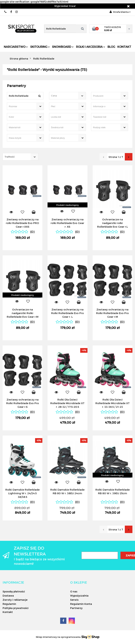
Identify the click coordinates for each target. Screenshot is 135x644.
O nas (74, 591)
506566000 (6, 12)
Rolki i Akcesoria (91, 47)
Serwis (74, 600)
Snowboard (63, 47)
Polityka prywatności (16, 608)
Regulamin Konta (81, 604)
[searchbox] (105, 96)
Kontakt (124, 47)
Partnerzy (76, 608)
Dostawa (8, 596)
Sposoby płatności (14, 591)
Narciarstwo (16, 47)
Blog (111, 47)
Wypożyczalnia (79, 596)
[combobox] (68, 96)
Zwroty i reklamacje (15, 600)
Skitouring (40, 47)
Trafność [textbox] (10, 157)
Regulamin (9, 604)
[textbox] (65, 96)
